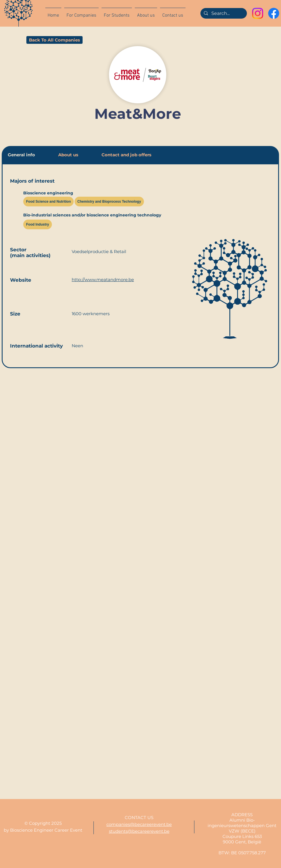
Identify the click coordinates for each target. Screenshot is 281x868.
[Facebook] (274, 13)
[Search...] (223, 13)
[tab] (21, 155)
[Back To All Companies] (54, 40)
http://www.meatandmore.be (103, 280)
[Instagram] (258, 13)
